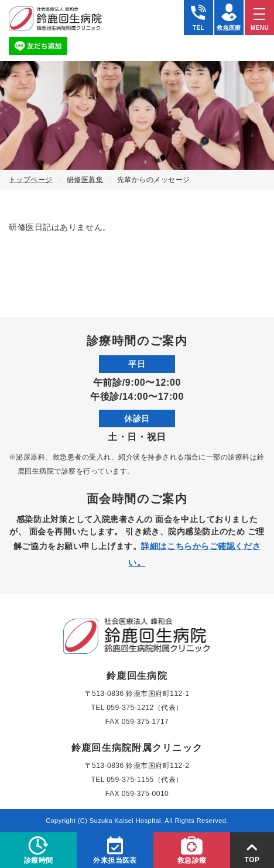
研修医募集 (85, 180)
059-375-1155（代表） (145, 780)
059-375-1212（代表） (145, 708)
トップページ (31, 180)
